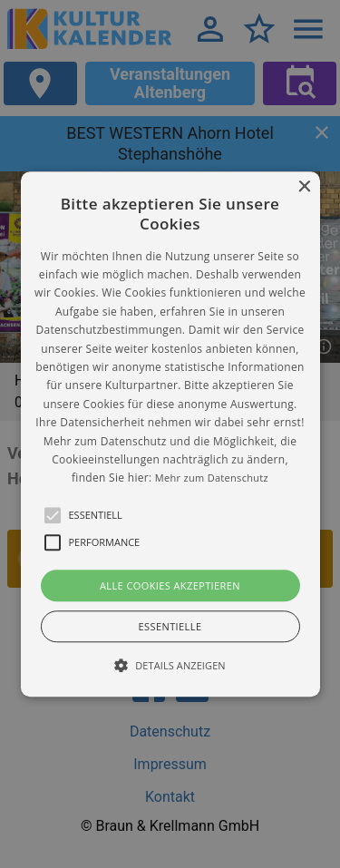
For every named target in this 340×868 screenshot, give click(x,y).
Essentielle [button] (170, 626)
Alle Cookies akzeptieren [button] (170, 585)
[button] (170, 434)
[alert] (170, 434)
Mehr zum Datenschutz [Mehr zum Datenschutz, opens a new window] (212, 478)
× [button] (304, 187)
